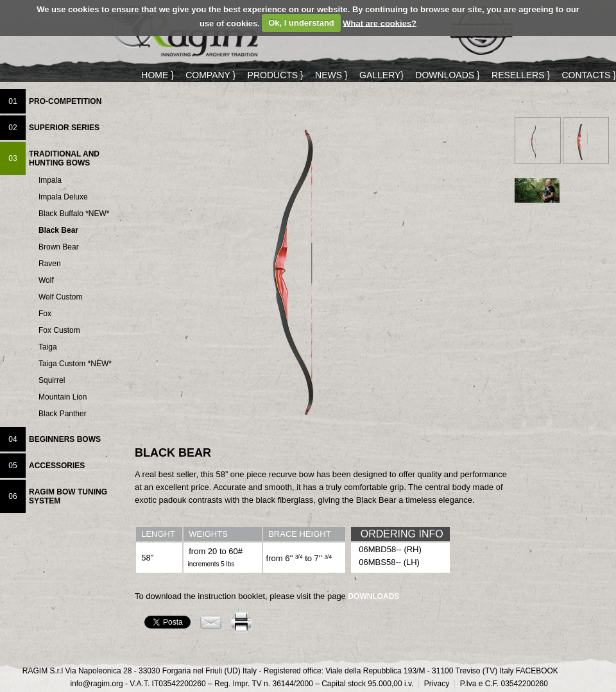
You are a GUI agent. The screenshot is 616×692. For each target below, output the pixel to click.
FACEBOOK (537, 671)
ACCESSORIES (57, 466)
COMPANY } (210, 75)
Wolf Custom (60, 298)
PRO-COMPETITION (65, 101)
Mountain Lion (63, 398)
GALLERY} (381, 75)
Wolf (46, 281)
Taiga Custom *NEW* (75, 364)
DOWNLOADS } (447, 75)
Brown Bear (59, 248)
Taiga (48, 348)
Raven (50, 264)
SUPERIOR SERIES (64, 128)
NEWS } (331, 75)
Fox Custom (59, 331)
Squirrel (52, 381)
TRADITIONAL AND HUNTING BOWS (64, 158)
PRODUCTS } (276, 75)
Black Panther (63, 414)
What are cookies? (380, 23)
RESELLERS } (521, 75)
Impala (50, 181)
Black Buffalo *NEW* (74, 214)
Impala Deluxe (63, 198)
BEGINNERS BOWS (65, 439)
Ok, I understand (301, 23)
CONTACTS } (589, 75)
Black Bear (58, 231)
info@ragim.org (96, 684)
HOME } (158, 75)
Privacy (433, 684)
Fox (45, 314)
